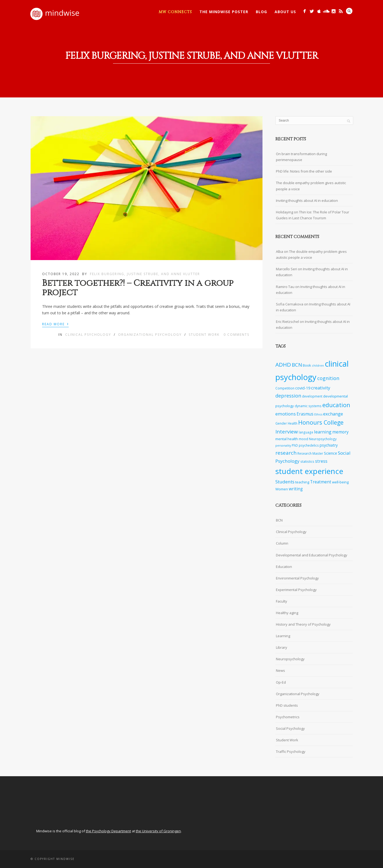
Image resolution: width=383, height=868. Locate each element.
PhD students (287, 705)
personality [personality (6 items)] (283, 446)
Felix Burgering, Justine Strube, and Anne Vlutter (145, 274)
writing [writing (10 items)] (296, 489)
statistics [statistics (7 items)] (307, 461)
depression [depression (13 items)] (288, 396)
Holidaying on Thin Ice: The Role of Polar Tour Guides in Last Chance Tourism (313, 215)
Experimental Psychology (296, 590)
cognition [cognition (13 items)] (328, 378)
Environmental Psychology (297, 578)
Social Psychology (290, 728)
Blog (261, 12)
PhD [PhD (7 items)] (295, 445)
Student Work (204, 335)
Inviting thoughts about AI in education (307, 200)
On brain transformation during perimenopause (301, 157)
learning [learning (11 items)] (323, 432)
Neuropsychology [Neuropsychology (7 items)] (323, 439)
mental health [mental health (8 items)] (287, 439)
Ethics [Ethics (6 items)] (318, 414)
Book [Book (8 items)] (307, 365)
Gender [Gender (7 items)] (281, 423)
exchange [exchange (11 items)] (333, 414)
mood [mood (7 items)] (303, 439)
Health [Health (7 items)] (293, 423)
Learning (283, 636)
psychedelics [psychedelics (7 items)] (309, 445)
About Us (285, 12)
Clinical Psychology (88, 335)
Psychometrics (288, 717)
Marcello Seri (287, 269)
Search (349, 11)
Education (284, 567)
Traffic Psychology (291, 752)
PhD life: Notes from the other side (304, 171)
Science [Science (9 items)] (331, 453)
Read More (55, 324)
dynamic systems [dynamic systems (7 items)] (308, 406)
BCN (279, 520)
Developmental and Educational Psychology (312, 555)
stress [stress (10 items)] (321, 461)
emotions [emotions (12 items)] (286, 414)
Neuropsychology (290, 659)
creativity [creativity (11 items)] (321, 388)
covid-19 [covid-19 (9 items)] (303, 388)
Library (282, 647)
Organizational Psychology (150, 335)
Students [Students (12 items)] (285, 482)
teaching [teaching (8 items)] (302, 482)
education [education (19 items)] (336, 405)
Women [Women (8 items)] (282, 489)
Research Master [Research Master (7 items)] (310, 453)
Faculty (282, 601)
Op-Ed (281, 682)
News (280, 670)
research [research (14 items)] (286, 453)
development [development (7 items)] (312, 396)
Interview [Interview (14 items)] (287, 432)
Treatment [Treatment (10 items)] (321, 482)
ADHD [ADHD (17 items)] (283, 364)
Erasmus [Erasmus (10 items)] (305, 414)
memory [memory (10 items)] (340, 432)
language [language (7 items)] (306, 432)
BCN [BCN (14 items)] (297, 365)
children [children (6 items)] (318, 366)
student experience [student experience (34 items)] (309, 471)
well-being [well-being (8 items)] (340, 482)
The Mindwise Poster (224, 12)
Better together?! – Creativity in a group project (138, 288)
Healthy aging (287, 613)
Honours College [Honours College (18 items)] (321, 422)
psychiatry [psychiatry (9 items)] (329, 445)
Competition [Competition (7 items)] (285, 388)
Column (282, 543)
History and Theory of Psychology (303, 624)
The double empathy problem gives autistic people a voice (311, 186)
